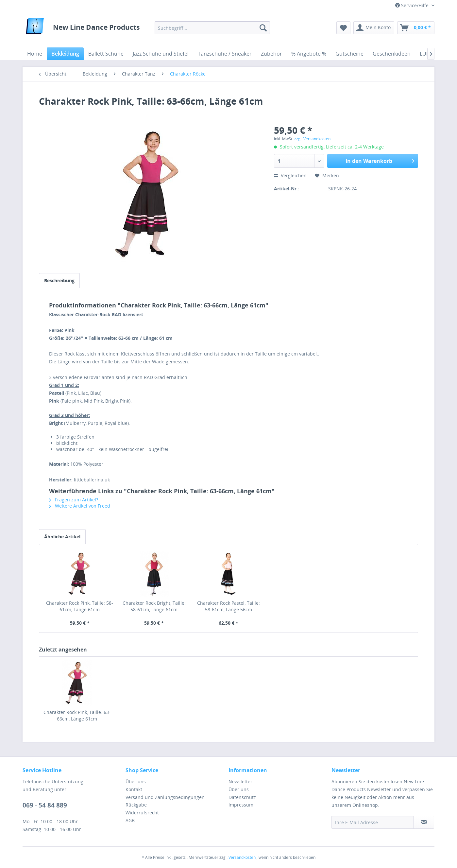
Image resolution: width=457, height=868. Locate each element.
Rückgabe (136, 805)
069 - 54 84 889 (45, 805)
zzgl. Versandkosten (312, 139)
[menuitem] (212, 28)
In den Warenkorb (380, 160)
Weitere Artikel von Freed (80, 506)
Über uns (136, 781)
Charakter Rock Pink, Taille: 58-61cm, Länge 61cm (80, 606)
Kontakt (134, 789)
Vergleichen (290, 175)
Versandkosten (242, 857)
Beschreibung (59, 280)
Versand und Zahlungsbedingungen (165, 797)
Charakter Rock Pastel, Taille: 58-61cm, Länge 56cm (228, 606)
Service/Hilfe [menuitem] (413, 5)
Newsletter (240, 781)
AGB (130, 820)
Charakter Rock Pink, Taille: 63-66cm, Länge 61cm (77, 715)
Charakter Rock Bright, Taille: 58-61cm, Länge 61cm (154, 606)
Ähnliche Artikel (62, 537)
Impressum (241, 805)
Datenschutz (242, 797)
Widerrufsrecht (142, 813)
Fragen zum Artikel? (74, 500)
